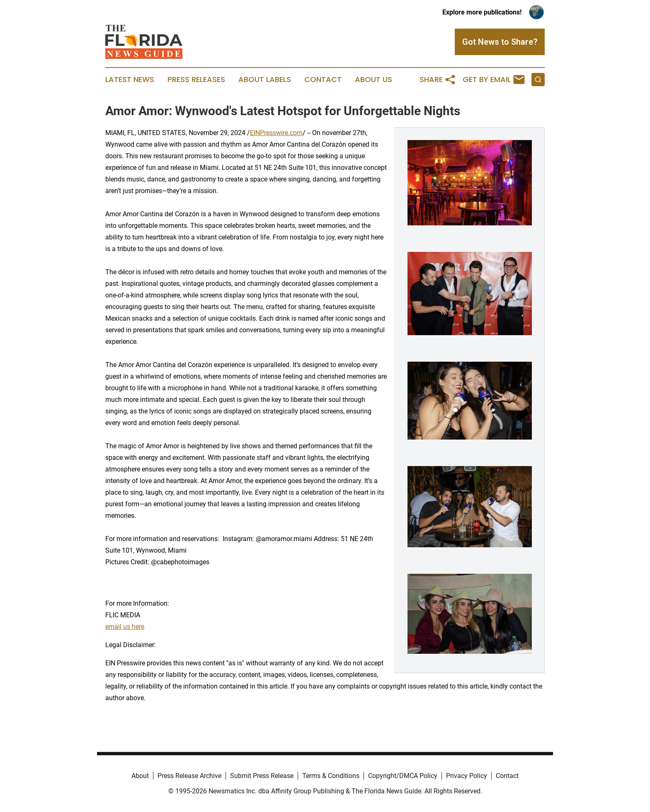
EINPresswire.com (276, 133)
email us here (125, 627)
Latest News (130, 80)
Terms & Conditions (331, 776)
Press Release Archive (189, 776)
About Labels (265, 80)
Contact (323, 80)
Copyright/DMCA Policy (403, 776)
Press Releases (196, 80)
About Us (374, 80)
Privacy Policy (467, 776)
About (140, 776)
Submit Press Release (262, 776)
